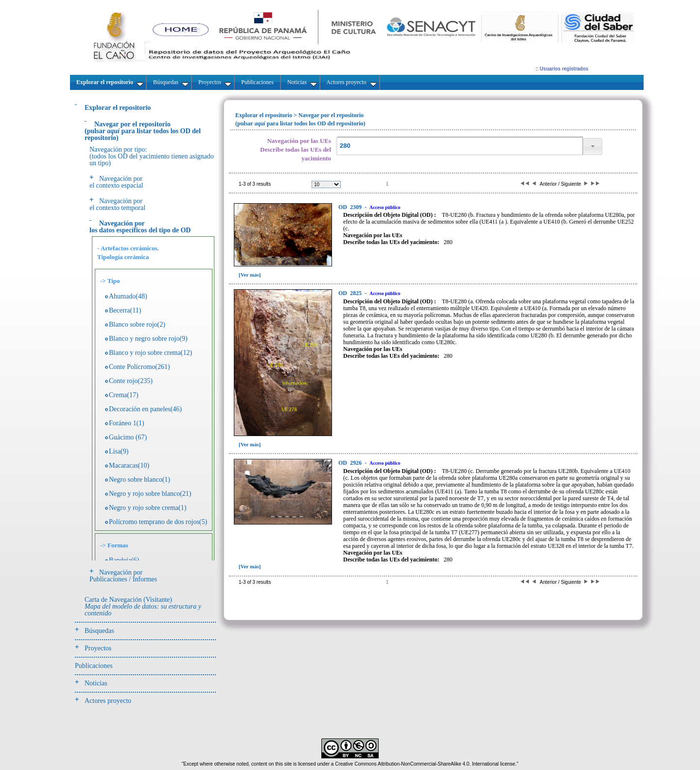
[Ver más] (250, 275)
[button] (593, 147)
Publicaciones (94, 666)
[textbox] (459, 146)
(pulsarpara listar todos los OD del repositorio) (143, 131)
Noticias (96, 683)
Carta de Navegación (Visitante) (143, 606)
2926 (351, 463)
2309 (351, 207)
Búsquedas (99, 631)
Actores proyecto (108, 701)
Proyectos (98, 648)
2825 (351, 293)
